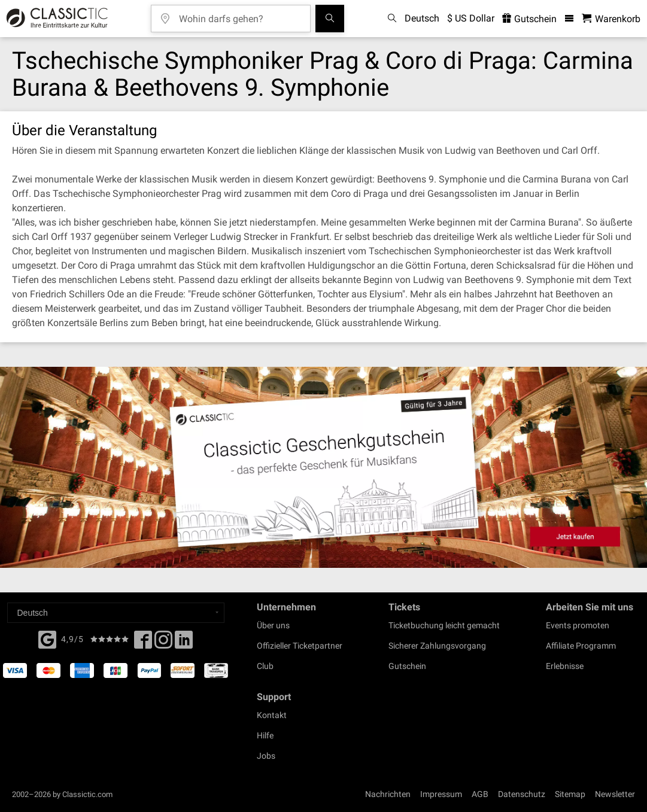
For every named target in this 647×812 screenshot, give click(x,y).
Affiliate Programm (581, 646)
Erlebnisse (565, 666)
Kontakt (272, 715)
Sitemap (570, 794)
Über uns (273, 625)
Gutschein (407, 666)
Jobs (266, 756)
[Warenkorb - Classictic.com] (611, 19)
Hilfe (265, 735)
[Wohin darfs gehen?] (239, 15)
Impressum (441, 794)
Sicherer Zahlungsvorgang (437, 646)
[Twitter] (163, 643)
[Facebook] (47, 638)
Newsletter (615, 794)
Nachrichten (388, 794)
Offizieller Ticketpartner (300, 646)
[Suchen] (330, 19)
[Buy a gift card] (323, 467)
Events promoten (578, 625)
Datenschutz (522, 794)
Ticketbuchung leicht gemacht (444, 625)
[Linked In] (184, 643)
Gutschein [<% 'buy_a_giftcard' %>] (529, 19)
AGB (480, 794)
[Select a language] (116, 613)
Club (265, 666)
